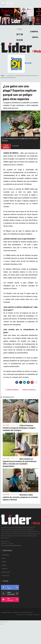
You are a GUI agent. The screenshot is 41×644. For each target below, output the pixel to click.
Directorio (21, 615)
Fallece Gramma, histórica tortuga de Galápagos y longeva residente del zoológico (19, 428)
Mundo (4, 565)
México (4, 562)
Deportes (5, 569)
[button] (8, 3)
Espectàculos (6, 572)
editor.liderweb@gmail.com (13, 545)
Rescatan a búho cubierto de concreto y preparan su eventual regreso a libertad (20, 497)
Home (3, 76)
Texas (4, 558)
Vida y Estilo (6, 425)
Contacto (37, 615)
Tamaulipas (6, 555)
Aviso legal (29, 615)
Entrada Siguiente (29, 390)
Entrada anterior (12, 390)
